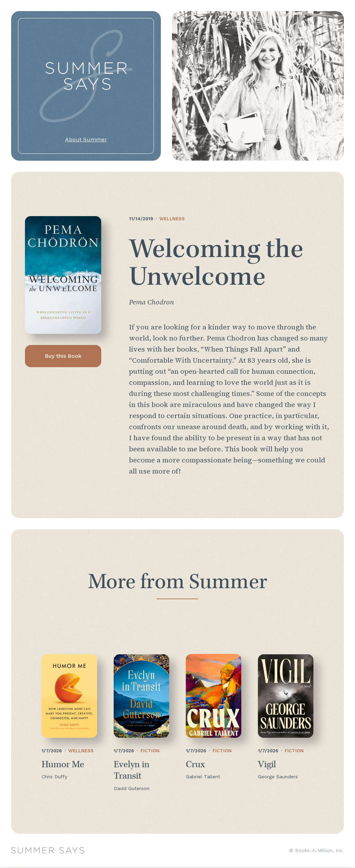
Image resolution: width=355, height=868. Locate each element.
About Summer (86, 139)
